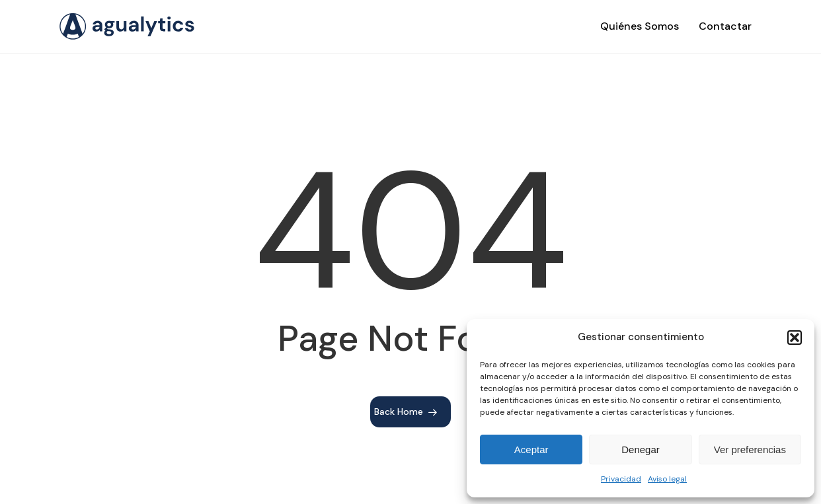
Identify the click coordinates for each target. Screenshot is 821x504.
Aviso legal (667, 479)
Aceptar (531, 450)
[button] (795, 338)
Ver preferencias (750, 450)
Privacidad (621, 479)
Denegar (641, 450)
